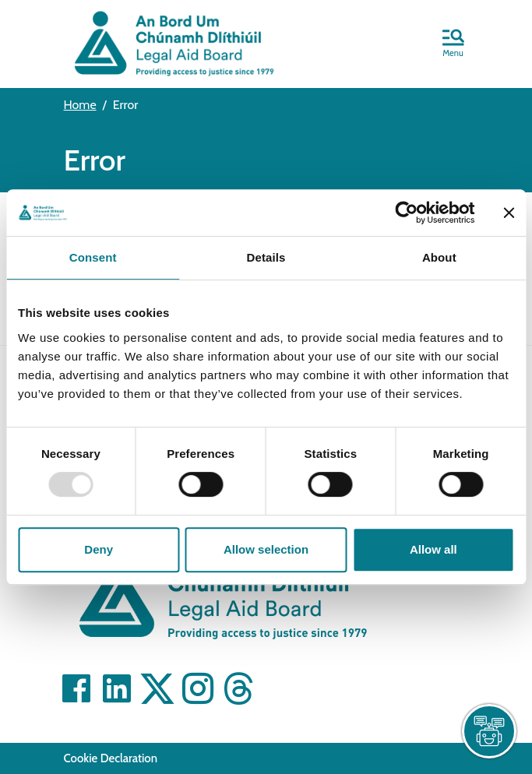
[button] (453, 44)
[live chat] (489, 731)
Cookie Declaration (111, 758)
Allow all (433, 549)
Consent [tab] (93, 257)
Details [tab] (266, 257)
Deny (99, 549)
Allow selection (266, 549)
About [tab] (439, 257)
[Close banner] (509, 213)
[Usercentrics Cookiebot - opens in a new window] (406, 213)
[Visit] (76, 688)
